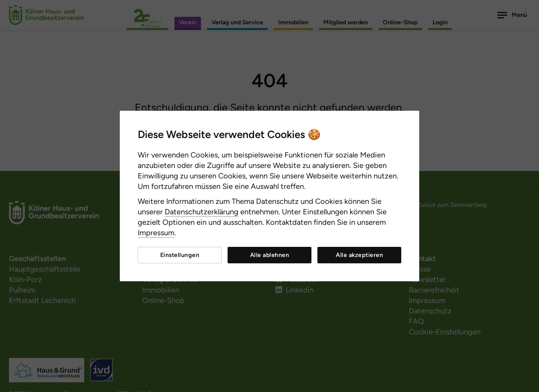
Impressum (156, 233)
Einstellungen (180, 255)
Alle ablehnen (270, 255)
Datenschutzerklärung (202, 212)
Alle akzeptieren (359, 255)
